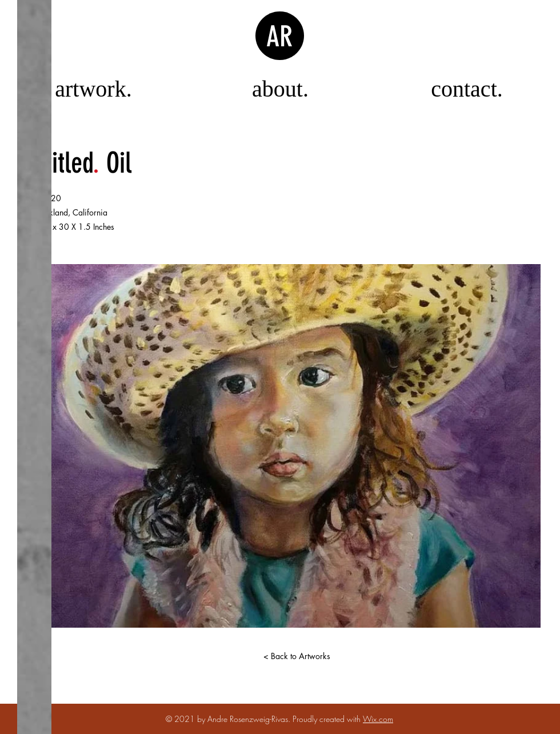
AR (279, 37)
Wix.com (378, 719)
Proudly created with (328, 719)
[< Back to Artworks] (297, 656)
